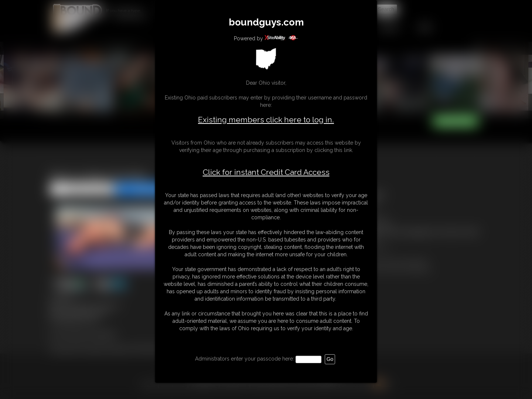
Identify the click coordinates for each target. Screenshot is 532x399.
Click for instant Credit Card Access (266, 172)
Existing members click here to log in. (266, 120)
